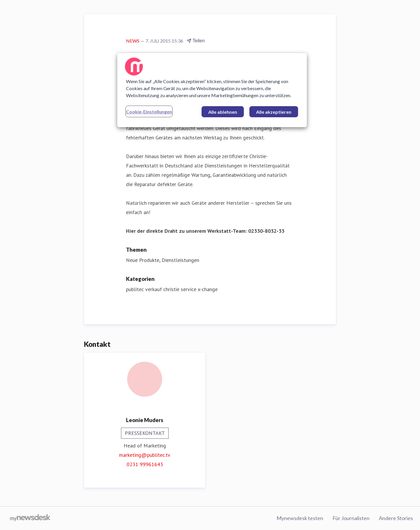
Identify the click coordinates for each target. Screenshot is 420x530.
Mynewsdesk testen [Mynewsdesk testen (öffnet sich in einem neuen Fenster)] (300, 518)
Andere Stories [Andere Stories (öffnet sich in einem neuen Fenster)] (396, 518)
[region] (212, 90)
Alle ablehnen (223, 112)
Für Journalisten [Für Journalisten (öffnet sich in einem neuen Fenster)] (351, 518)
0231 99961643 (145, 464)
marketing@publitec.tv (145, 455)
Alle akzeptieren (274, 112)
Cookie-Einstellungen (149, 112)
